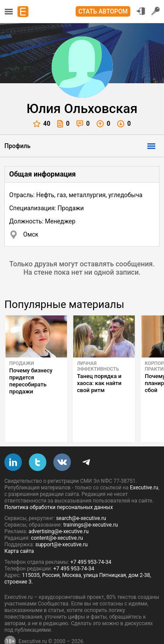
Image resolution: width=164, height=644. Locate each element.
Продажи (22, 363)
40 (42, 124)
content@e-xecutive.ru (57, 517)
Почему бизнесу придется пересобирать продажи (31, 381)
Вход (141, 11)
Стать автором (103, 11)
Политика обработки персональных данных (59, 487)
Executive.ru (144, 467)
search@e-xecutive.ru (81, 498)
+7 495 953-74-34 (91, 541)
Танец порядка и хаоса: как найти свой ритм (99, 383)
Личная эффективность (98, 366)
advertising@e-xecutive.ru (58, 511)
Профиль (17, 146)
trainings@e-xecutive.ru (91, 504)
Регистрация (156, 11)
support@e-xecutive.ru (62, 524)
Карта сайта (19, 531)
